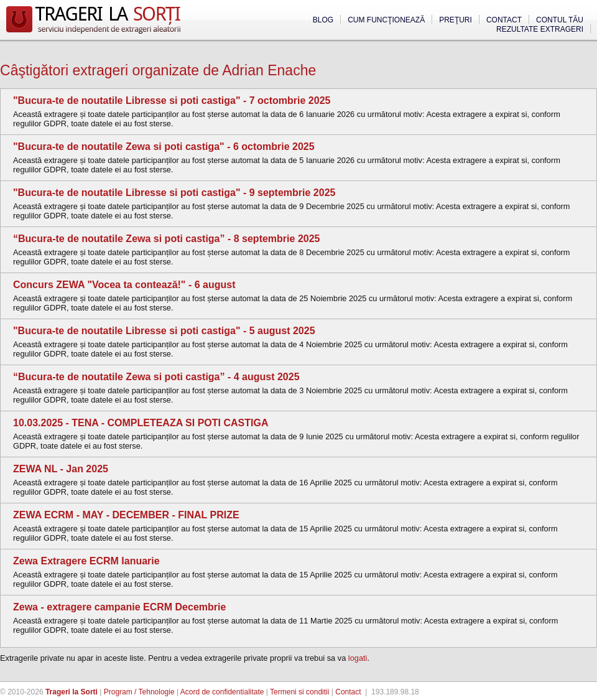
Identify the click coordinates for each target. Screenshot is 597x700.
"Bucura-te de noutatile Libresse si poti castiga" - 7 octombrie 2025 (172, 100)
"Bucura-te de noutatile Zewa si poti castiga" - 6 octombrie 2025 (164, 147)
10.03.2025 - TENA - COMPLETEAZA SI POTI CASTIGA (141, 423)
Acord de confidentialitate (222, 692)
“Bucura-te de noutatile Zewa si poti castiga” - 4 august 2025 (156, 377)
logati (358, 658)
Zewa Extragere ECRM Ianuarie (86, 561)
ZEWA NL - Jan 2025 (61, 469)
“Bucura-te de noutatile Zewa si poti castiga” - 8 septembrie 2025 (166, 239)
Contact (504, 20)
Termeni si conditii (299, 692)
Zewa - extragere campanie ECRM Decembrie (119, 607)
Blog (323, 20)
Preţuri (456, 20)
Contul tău (560, 20)
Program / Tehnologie (139, 692)
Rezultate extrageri (540, 29)
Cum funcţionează (386, 20)
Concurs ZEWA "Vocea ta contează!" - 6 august (124, 285)
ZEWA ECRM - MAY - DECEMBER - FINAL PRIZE (126, 515)
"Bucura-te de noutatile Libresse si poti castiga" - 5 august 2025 (164, 331)
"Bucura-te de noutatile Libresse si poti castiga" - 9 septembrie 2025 (174, 193)
